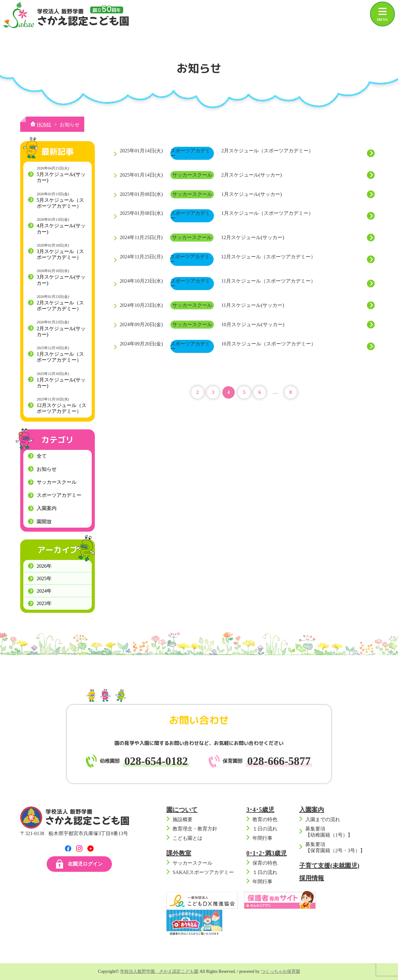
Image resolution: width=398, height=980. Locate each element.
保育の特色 (265, 863)
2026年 (44, 566)
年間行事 (262, 838)
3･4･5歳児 (260, 810)
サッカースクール (57, 482)
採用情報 (312, 878)
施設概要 (183, 819)
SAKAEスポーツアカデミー (203, 872)
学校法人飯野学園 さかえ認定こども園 (159, 971)
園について (182, 810)
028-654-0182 (156, 761)
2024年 (44, 591)
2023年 (44, 603)
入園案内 (47, 508)
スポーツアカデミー (59, 495)
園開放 (44, 522)
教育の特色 (265, 819)
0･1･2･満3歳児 (266, 853)
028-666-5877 (279, 761)
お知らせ (47, 469)
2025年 (44, 578)
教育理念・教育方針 (195, 829)
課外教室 (179, 853)
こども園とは (187, 838)
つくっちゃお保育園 (280, 971)
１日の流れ (265, 829)
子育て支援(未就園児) (329, 866)
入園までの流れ (323, 819)
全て (42, 456)
